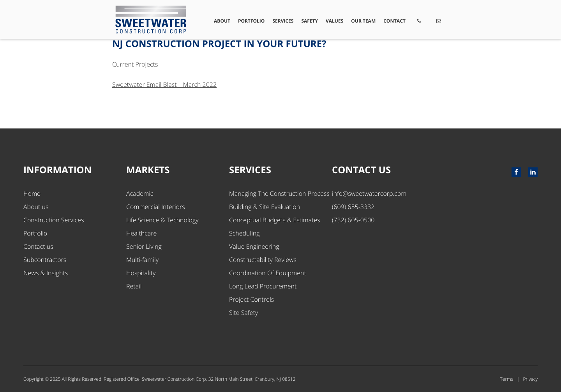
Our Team (363, 21)
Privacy (530, 379)
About (222, 21)
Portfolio (251, 21)
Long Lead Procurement (263, 286)
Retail (134, 286)
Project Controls (251, 299)
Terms (507, 379)
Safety (310, 21)
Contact (394, 21)
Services (283, 21)
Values (334, 21)
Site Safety (243, 313)
